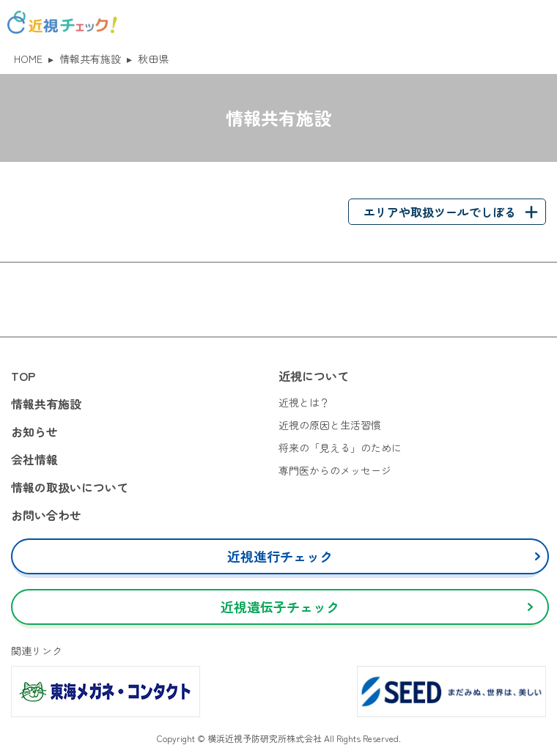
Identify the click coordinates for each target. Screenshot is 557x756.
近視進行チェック (280, 556)
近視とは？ (304, 402)
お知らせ (34, 431)
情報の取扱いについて (70, 487)
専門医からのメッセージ (335, 470)
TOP (23, 376)
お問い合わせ (46, 515)
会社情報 (34, 459)
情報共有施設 (90, 59)
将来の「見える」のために (340, 448)
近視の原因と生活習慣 (330, 425)
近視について (314, 376)
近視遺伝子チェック (280, 607)
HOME (28, 59)
